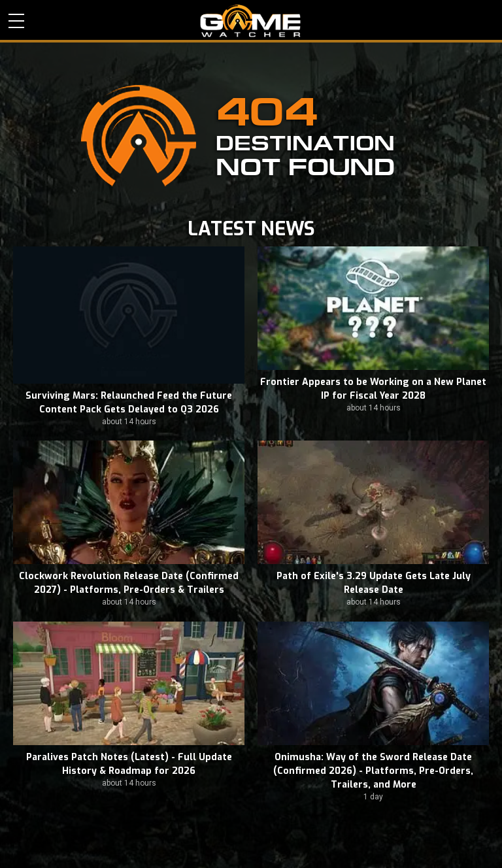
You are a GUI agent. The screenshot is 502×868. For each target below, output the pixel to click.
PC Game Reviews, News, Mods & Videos (251, 21)
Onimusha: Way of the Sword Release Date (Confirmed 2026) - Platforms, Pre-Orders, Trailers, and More (373, 771)
